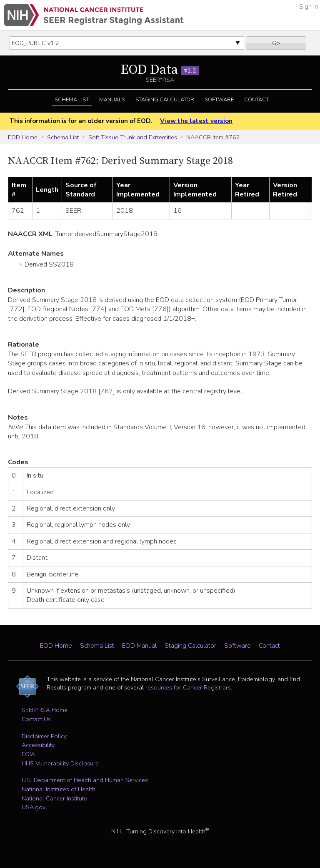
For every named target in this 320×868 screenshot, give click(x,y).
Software (219, 100)
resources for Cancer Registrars (188, 687)
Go (276, 43)
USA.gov (34, 807)
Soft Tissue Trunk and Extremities (133, 137)
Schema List (72, 100)
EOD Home (23, 137)
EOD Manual (139, 646)
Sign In (309, 7)
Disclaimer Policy (44, 736)
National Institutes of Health (59, 789)
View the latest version (196, 121)
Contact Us (36, 719)
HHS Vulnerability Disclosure (60, 763)
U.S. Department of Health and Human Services (85, 780)
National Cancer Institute (54, 798)
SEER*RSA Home (45, 710)
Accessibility (38, 745)
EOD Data (160, 70)
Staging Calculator (165, 100)
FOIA (28, 754)
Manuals (112, 100)
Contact (256, 100)
